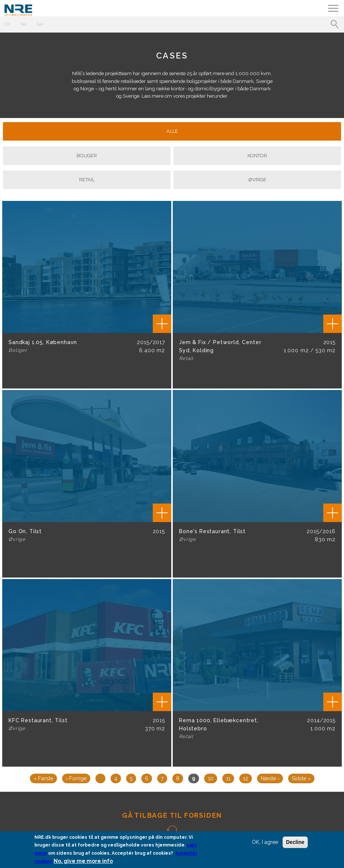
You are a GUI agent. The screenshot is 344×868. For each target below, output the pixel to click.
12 (246, 778)
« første (43, 778)
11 (228, 778)
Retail (87, 180)
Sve (40, 24)
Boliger (87, 156)
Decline (295, 842)
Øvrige (257, 180)
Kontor (257, 156)
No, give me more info (83, 861)
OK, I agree (265, 842)
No (23, 24)
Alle (172, 131)
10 (211, 778)
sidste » (301, 778)
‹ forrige (76, 778)
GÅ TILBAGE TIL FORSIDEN (172, 815)
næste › (270, 778)
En (8, 24)
